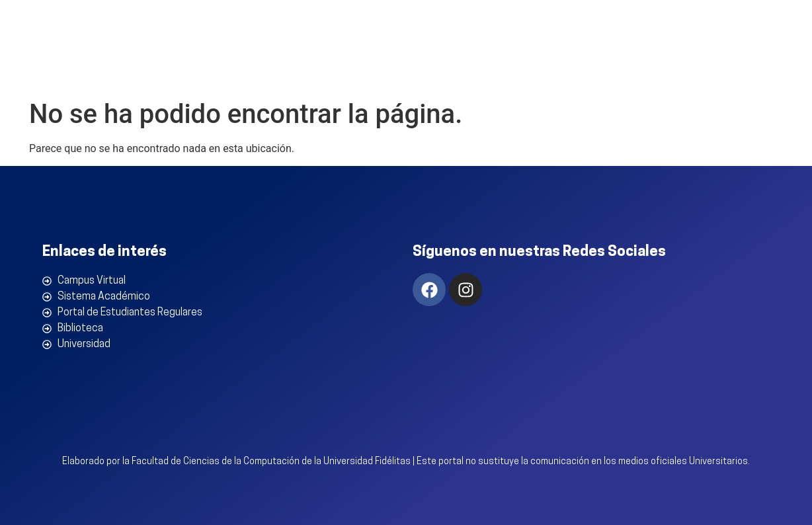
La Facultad (211, 73)
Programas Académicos (346, 73)
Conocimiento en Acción (514, 73)
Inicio (133, 72)
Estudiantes (652, 73)
